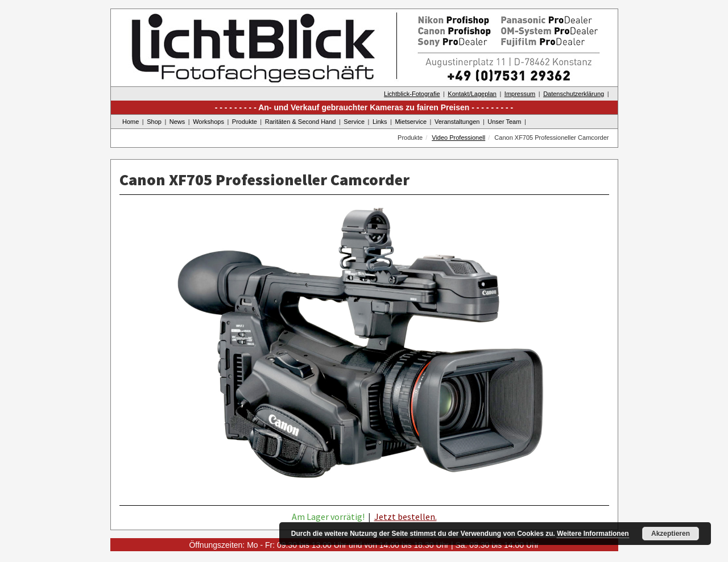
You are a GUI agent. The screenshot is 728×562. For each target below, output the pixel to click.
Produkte (245, 122)
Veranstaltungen (457, 122)
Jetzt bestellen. (406, 517)
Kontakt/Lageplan (472, 94)
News (177, 122)
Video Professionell (458, 138)
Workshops (208, 122)
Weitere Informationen (593, 534)
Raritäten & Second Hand (301, 122)
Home (131, 122)
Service (354, 122)
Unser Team (504, 122)
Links (380, 122)
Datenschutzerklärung (574, 94)
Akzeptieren (671, 534)
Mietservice (411, 122)
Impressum (520, 94)
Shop (154, 122)
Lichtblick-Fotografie (412, 94)
